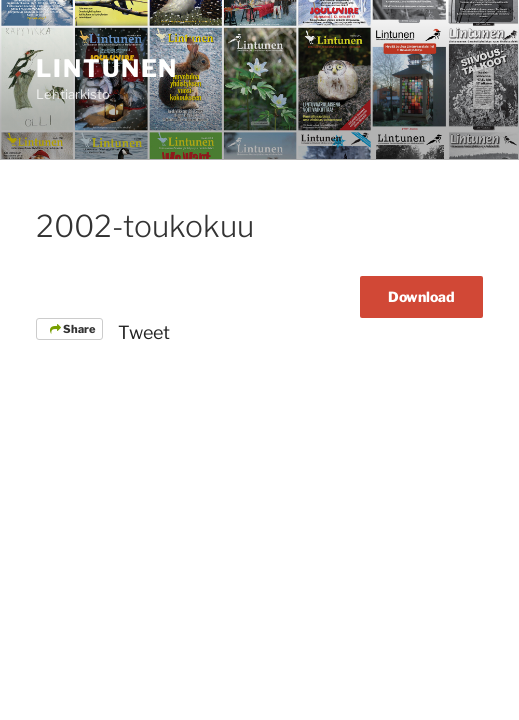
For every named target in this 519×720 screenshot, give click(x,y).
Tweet (144, 332)
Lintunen (107, 68)
